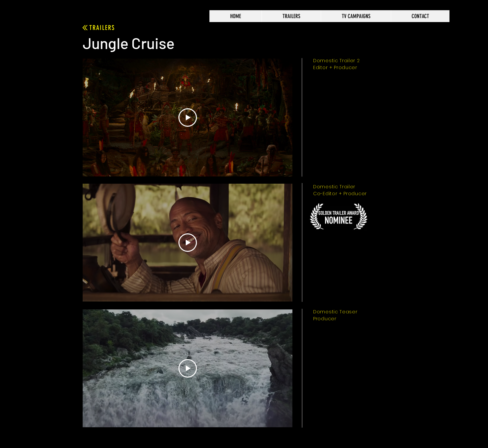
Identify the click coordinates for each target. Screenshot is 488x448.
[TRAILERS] (98, 28)
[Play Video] (188, 118)
